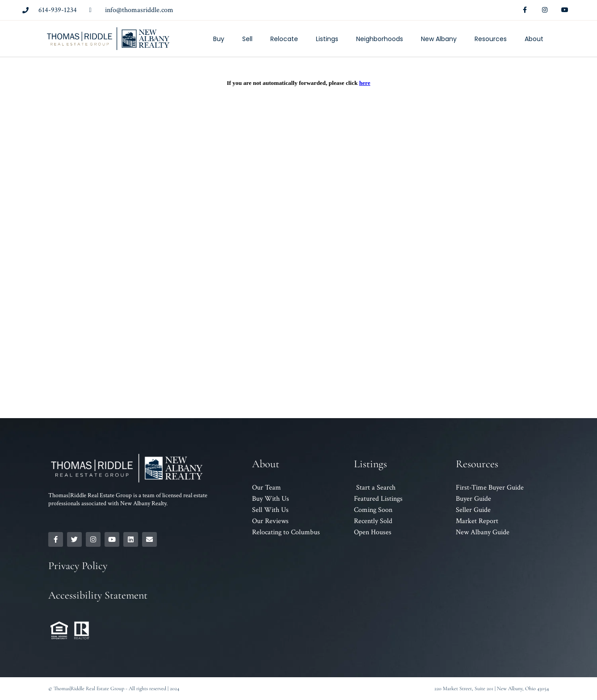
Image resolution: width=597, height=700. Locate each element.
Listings (327, 39)
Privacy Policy (78, 566)
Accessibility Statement (98, 595)
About (534, 39)
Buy (219, 39)
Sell (247, 39)
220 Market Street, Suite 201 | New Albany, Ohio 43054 (492, 688)
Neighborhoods (380, 39)
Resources (491, 39)
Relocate (284, 39)
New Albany (439, 39)
